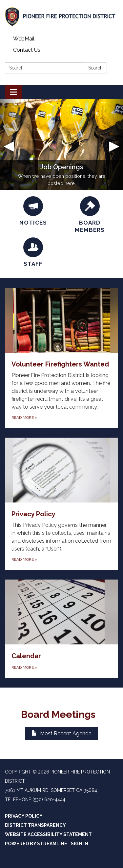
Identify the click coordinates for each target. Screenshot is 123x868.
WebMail (24, 39)
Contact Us (27, 50)
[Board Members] (90, 215)
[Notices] (33, 211)
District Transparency (35, 825)
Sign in (80, 844)
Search (95, 68)
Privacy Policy (24, 816)
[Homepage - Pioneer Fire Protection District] (61, 17)
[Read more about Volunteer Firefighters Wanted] (61, 358)
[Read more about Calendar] (61, 629)
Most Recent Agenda (61, 733)
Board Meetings (62, 714)
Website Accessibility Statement (48, 834)
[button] (9, 144)
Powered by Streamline (36, 844)
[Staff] (33, 252)
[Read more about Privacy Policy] (61, 504)
